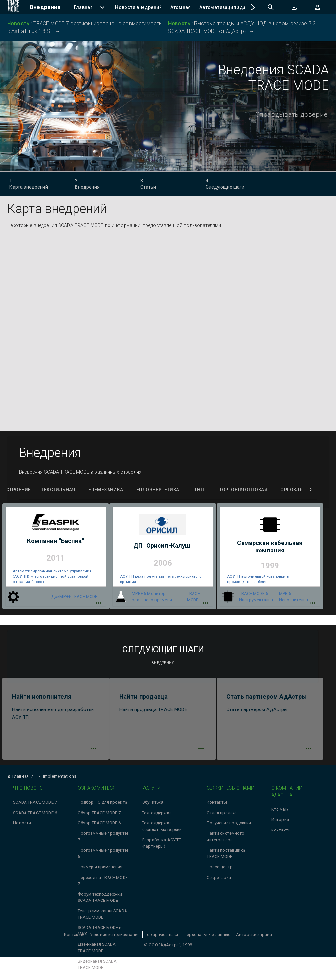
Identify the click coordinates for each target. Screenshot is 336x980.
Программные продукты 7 (103, 839)
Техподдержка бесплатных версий (162, 828)
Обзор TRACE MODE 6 (99, 825)
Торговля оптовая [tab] (243, 490)
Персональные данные (207, 936)
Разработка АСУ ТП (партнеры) (162, 845)
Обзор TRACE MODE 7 (99, 815)
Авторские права (254, 936)
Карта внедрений (35, 184)
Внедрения (100, 184)
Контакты (217, 804)
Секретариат (220, 879)
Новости (22, 825)
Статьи (166, 184)
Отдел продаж (221, 815)
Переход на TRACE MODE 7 (103, 883)
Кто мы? (280, 811)
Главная (18, 778)
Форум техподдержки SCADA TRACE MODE (100, 899)
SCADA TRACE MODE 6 (35, 815)
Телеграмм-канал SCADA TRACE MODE (102, 916)
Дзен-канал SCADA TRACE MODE (97, 950)
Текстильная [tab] (58, 490)
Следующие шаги (231, 184)
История (280, 822)
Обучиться (153, 804)
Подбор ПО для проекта (102, 804)
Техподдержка (157, 815)
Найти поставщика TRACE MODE (226, 855)
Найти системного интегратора (225, 839)
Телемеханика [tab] (104, 490)
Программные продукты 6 (103, 855)
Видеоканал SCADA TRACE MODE (97, 966)
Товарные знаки (162, 936)
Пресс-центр (220, 869)
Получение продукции (229, 825)
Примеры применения (100, 869)
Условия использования (115, 936)
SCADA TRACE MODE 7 (35, 804)
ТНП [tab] (199, 490)
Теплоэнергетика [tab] (157, 490)
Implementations (60, 778)
